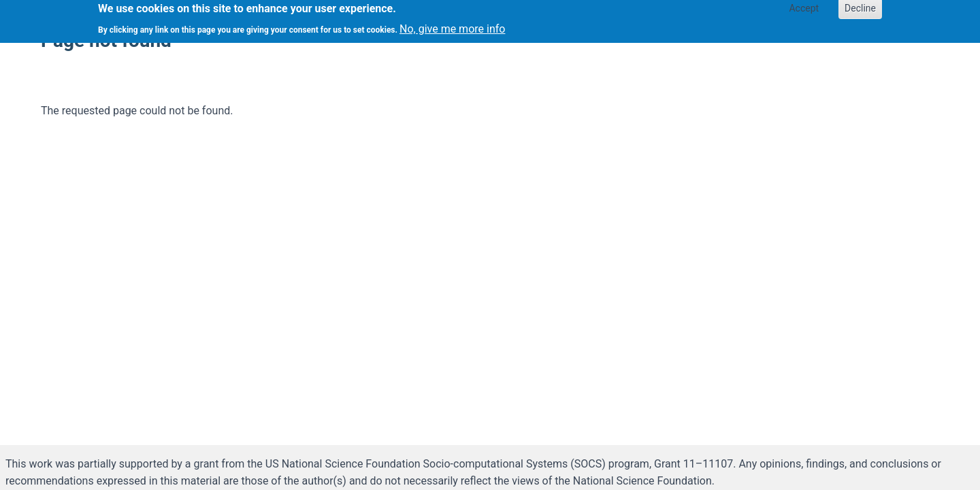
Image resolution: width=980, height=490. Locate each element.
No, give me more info (452, 26)
